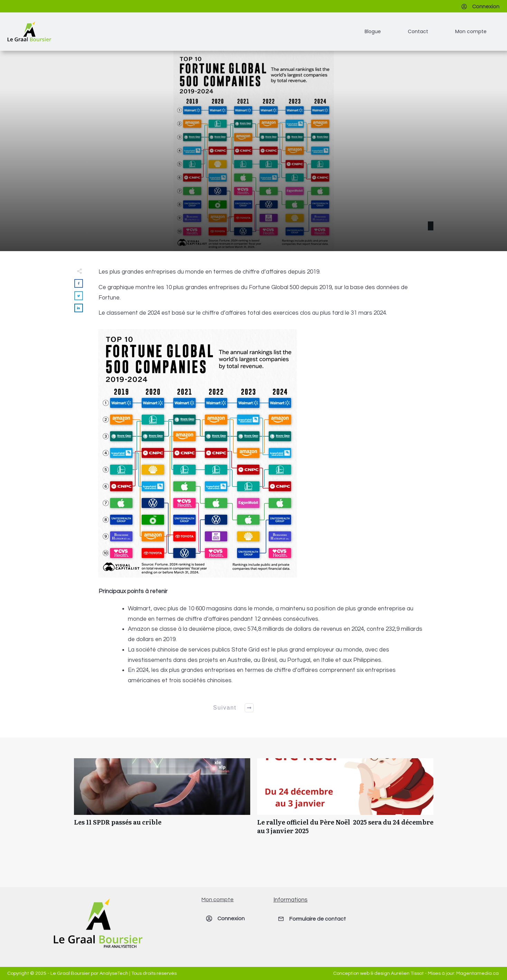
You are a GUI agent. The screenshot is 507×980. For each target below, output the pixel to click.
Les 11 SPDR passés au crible (162, 800)
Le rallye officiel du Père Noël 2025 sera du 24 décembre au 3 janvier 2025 (345, 800)
